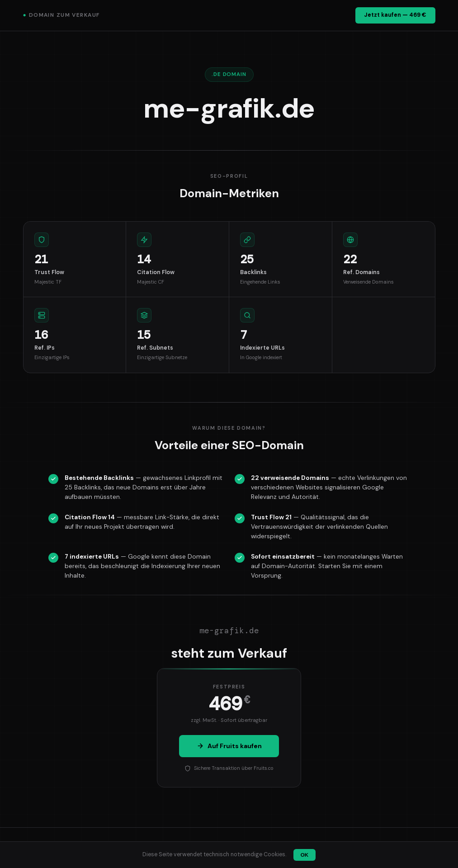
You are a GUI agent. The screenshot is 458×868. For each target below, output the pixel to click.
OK (305, 855)
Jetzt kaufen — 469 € (395, 15)
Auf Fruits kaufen (229, 746)
